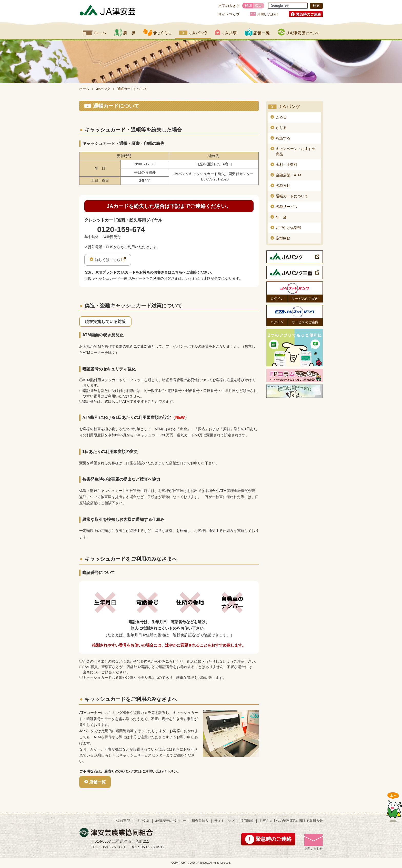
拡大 (258, 6)
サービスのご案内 (305, 299)
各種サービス (287, 207)
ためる (281, 117)
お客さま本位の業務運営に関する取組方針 (291, 821)
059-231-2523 (218, 179)
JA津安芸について (298, 32)
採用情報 (247, 821)
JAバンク (193, 32)
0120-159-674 (121, 229)
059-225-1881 (114, 847)
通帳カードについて (292, 196)
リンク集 (143, 821)
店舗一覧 (257, 32)
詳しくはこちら (108, 260)
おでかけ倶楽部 (288, 228)
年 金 (281, 217)
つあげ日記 (122, 821)
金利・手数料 (287, 165)
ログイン (277, 299)
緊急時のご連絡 (308, 14)
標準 (248, 6)
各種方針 (283, 186)
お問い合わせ (268, 14)
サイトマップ (229, 14)
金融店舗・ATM (289, 175)
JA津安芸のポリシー (171, 821)
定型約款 (283, 238)
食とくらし (157, 32)
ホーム (95, 32)
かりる (281, 128)
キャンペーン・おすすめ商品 (296, 151)
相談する (283, 138)
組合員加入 (200, 821)
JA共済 (226, 32)
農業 (125, 32)
